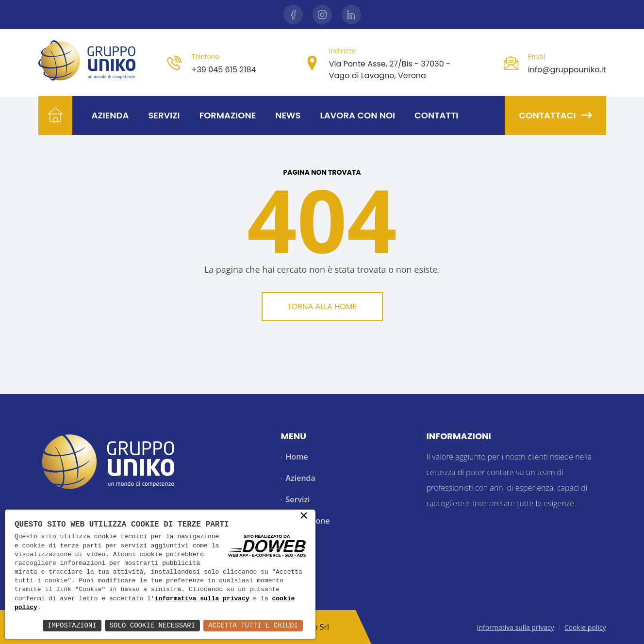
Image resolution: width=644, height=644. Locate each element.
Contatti (436, 115)
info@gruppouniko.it (567, 70)
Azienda (110, 115)
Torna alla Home (322, 306)
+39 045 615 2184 (223, 70)
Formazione (228, 115)
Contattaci (555, 115)
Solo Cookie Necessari (152, 625)
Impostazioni (72, 625)
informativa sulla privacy (202, 599)
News (288, 115)
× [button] (304, 516)
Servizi (164, 115)
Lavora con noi (357, 115)
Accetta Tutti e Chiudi (253, 625)
